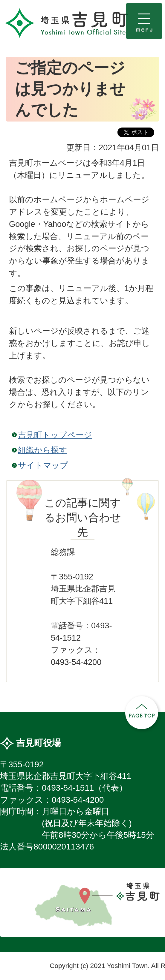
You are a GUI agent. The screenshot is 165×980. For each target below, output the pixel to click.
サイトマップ (43, 465)
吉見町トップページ (55, 435)
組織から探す (43, 450)
